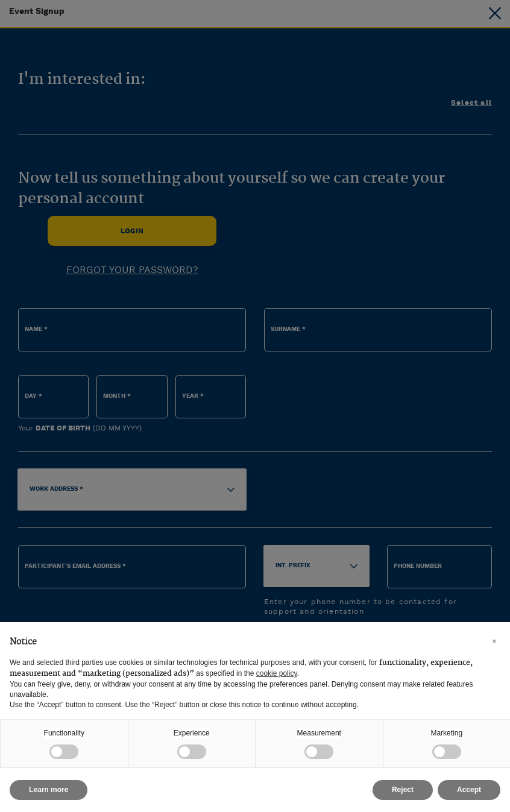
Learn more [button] (49, 790)
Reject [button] (403, 790)
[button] (494, 641)
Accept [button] (469, 790)
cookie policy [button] (277, 673)
